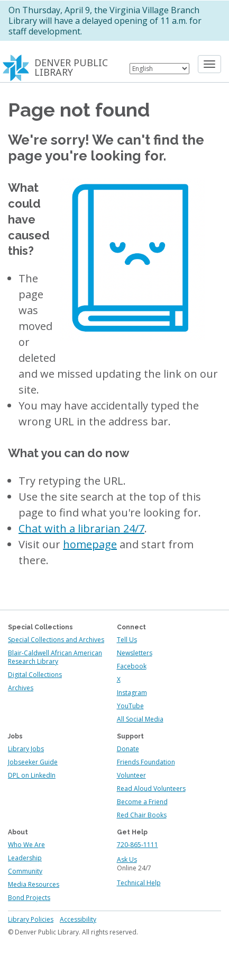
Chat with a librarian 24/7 (81, 528)
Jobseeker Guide (33, 762)
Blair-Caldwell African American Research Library (55, 657)
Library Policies (31, 919)
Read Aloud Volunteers (151, 789)
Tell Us (127, 640)
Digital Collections (35, 675)
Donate (128, 749)
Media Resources (34, 884)
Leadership (25, 858)
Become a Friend (142, 802)
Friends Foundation (146, 762)
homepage (90, 544)
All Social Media (140, 719)
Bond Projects (29, 898)
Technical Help (139, 883)
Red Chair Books (142, 815)
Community (25, 871)
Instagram (132, 693)
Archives (21, 688)
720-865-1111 (138, 845)
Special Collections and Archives (56, 640)
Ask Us (127, 859)
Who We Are (26, 845)
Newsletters (135, 653)
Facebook (132, 666)
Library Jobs (26, 749)
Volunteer (131, 775)
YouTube (130, 706)
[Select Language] (159, 69)
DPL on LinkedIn (32, 775)
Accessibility (78, 919)
